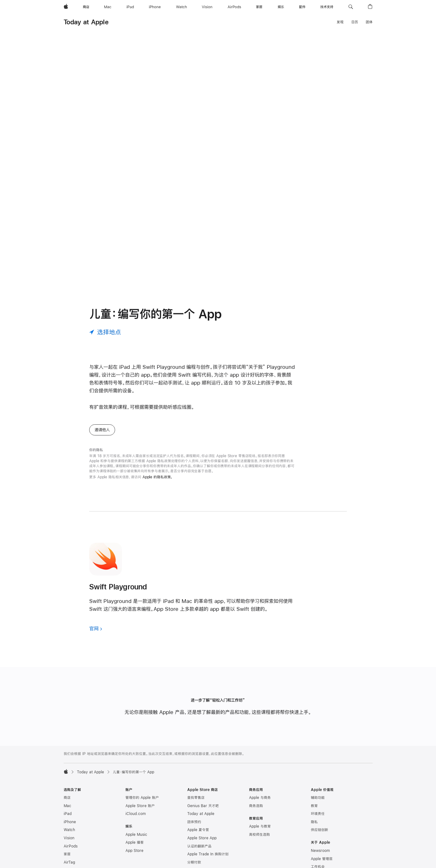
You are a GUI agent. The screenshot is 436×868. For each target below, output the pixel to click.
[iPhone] (155, 7)
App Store (134, 851)
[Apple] (66, 7)
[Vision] (207, 7)
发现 (340, 22)
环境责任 (318, 814)
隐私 (314, 822)
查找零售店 (196, 798)
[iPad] (130, 7)
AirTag (69, 862)
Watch (69, 830)
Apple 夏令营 (198, 830)
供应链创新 (320, 830)
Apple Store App (202, 838)
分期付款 (194, 862)
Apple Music (136, 835)
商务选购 (256, 806)
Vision (69, 838)
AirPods (71, 846)
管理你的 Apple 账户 (142, 798)
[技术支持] (327, 7)
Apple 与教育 (260, 826)
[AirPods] (234, 7)
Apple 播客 (135, 842)
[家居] (259, 7)
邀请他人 (102, 430)
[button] (351, 7)
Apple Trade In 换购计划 (208, 854)
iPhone (70, 822)
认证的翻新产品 (199, 846)
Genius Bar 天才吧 (203, 806)
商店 (67, 798)
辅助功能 (318, 798)
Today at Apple (86, 22)
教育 (314, 806)
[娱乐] (281, 7)
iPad (68, 814)
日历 (355, 22)
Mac (67, 806)
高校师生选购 (259, 835)
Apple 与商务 (260, 798)
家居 (67, 854)
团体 (369, 22)
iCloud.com (136, 814)
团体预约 (194, 822)
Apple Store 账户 (140, 806)
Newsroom (320, 851)
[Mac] (108, 7)
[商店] (86, 7)
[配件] (302, 7)
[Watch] (181, 7)
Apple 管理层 (322, 859)
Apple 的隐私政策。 (158, 477)
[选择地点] (105, 332)
